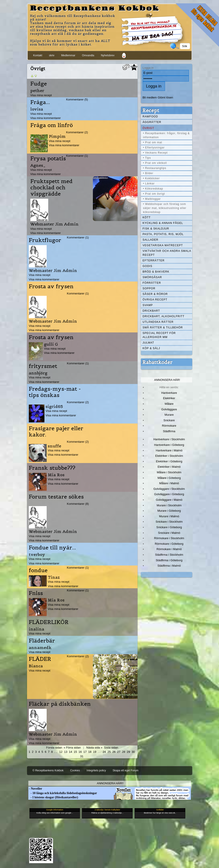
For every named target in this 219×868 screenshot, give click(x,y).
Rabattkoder (157, 362)
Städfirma (169, 431)
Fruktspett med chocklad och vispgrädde (51, 188)
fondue (38, 570)
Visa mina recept (41, 95)
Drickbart (151, 311)
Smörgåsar (152, 277)
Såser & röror (155, 294)
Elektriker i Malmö (169, 467)
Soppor (149, 288)
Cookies (75, 770)
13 (66, 752)
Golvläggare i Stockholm (169, 489)
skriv (52, 55)
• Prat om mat (153, 142)
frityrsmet (43, 366)
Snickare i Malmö (169, 533)
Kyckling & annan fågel (163, 223)
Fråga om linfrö (52, 125)
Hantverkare (169, 393)
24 (104, 752)
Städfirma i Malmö (169, 566)
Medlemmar (68, 55)
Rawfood (150, 117)
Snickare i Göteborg (169, 527)
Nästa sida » (94, 748)
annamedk (40, 648)
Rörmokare (169, 426)
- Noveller (35, 789)
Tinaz (54, 577)
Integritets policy (96, 770)
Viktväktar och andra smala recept (167, 253)
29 (128, 752)
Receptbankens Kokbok (95, 8)
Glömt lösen (165, 97)
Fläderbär (42, 641)
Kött (147, 217)
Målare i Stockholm (169, 472)
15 (75, 752)
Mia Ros (56, 475)
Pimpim (57, 136)
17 (85, 752)
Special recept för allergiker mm (159, 335)
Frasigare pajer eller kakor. (56, 432)
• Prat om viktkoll (155, 163)
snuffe (54, 446)
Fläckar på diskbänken (60, 704)
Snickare (169, 420)
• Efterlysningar (154, 148)
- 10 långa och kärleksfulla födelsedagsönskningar (63, 793)
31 (82, 756)
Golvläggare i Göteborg (169, 494)
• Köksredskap (153, 189)
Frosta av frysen (51, 286)
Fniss (36, 593)
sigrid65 (54, 406)
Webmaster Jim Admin (54, 224)
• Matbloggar (152, 199)
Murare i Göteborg (169, 511)
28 (123, 752)
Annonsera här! (167, 380)
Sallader (151, 240)
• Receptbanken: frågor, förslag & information (166, 135)
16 (80, 752)
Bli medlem (150, 97)
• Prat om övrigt (154, 194)
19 (95, 752)
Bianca (36, 666)
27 (119, 752)
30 (133, 752)
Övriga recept (155, 300)
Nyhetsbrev (108, 55)
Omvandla (88, 55)
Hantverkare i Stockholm (169, 439)
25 (109, 752)
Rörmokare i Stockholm (169, 538)
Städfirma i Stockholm (169, 555)
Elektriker (169, 398)
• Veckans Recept (155, 153)
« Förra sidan (72, 748)
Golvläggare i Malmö (169, 500)
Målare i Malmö (169, 483)
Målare (169, 404)
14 (71, 752)
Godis (148, 266)
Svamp (148, 305)
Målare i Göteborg (169, 478)
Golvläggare (169, 409)
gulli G (51, 344)
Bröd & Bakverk (156, 272)
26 (114, 752)
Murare (169, 415)
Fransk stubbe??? (52, 468)
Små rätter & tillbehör (163, 328)
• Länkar (149, 184)
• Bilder (148, 173)
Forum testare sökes (56, 497)
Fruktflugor (45, 240)
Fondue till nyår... (52, 548)
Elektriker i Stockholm (169, 456)
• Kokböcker (151, 178)
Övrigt (148, 128)
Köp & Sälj (151, 348)
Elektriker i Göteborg (169, 461)
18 (90, 752)
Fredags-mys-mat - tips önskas (55, 392)
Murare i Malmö (169, 516)
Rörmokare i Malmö (169, 549)
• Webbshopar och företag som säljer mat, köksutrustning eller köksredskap (165, 208)
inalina (36, 629)
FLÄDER (40, 659)
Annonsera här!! (110, 783)
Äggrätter (152, 122)
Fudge (39, 84)
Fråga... (40, 102)
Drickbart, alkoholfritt (164, 316)
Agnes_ (38, 165)
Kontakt (38, 55)
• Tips (147, 158)
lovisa (37, 109)
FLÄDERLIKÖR (49, 622)
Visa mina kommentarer (46, 118)
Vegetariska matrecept (163, 245)
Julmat (148, 343)
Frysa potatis (48, 159)
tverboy (37, 554)
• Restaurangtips (155, 168)
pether (37, 91)
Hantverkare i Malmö (169, 450)
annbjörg (38, 373)
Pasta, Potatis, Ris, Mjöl (163, 234)
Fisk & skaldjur (156, 229)
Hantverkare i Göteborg (169, 445)
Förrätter (152, 283)
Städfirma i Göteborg (169, 560)
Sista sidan (111, 748)
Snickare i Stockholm (169, 522)
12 (61, 752)
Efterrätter (154, 261)
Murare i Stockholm (169, 505)
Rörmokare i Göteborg (169, 544)
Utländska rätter (158, 322)
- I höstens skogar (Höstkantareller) (53, 797)
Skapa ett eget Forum (126, 770)
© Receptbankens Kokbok (48, 770)
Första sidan (54, 748)
